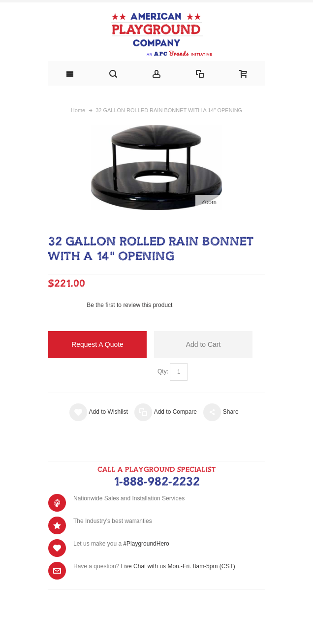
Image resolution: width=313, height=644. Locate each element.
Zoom (209, 202)
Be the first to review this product (129, 305)
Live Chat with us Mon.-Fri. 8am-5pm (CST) (178, 566)
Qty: (163, 371)
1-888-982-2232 (157, 482)
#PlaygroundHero (146, 544)
